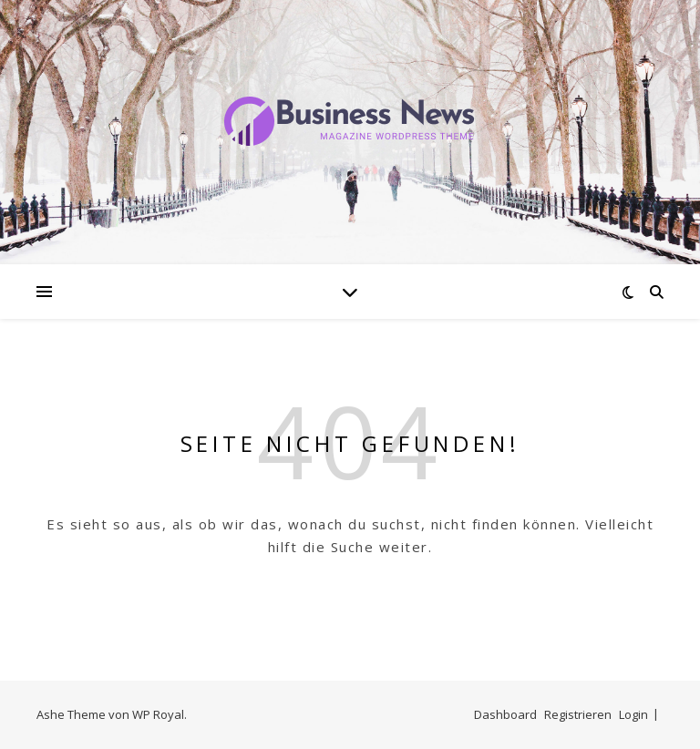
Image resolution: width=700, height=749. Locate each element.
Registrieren (578, 714)
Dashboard (505, 714)
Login (633, 714)
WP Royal (158, 714)
